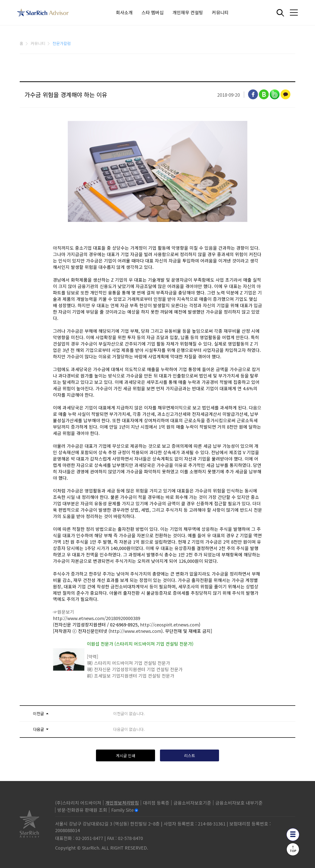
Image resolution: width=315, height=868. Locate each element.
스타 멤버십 (153, 12)
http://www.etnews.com (136, 631)
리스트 (190, 755)
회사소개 (125, 12)
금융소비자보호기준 (192, 803)
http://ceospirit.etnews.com (169, 624)
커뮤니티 (220, 12)
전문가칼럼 (62, 43)
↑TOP (293, 849)
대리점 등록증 (156, 803)
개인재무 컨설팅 (188, 12)
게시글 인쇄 (126, 755)
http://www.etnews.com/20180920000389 (97, 618)
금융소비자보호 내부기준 (239, 803)
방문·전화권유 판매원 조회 (82, 810)
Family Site (122, 810)
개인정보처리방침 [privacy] (122, 803)
